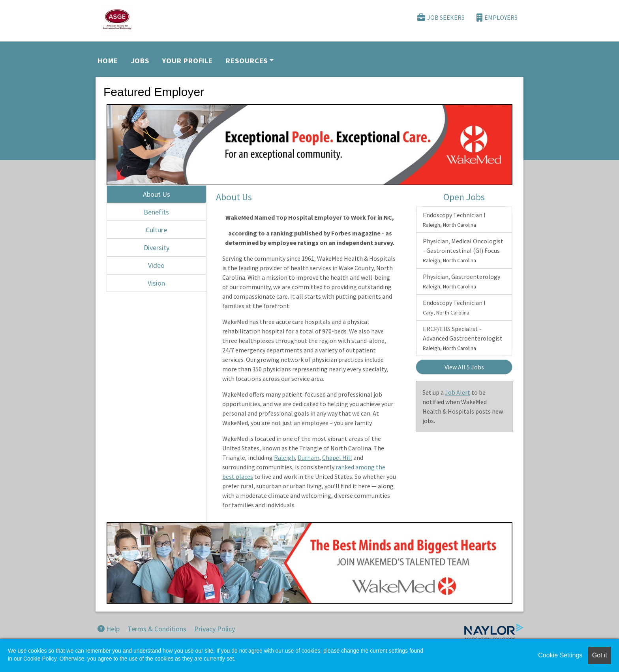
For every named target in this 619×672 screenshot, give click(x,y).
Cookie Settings (560, 655)
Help (109, 629)
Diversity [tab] (157, 248)
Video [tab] (156, 265)
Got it (600, 655)
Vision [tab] (156, 283)
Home (108, 61)
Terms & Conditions (157, 629)
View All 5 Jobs (464, 367)
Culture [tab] (156, 230)
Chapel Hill (337, 457)
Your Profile (188, 61)
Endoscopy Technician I (454, 220)
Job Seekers (441, 18)
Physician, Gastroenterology (461, 281)
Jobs (140, 61)
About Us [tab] (157, 194)
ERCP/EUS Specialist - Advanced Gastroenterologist (463, 338)
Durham (309, 457)
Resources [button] (247, 61)
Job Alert (458, 392)
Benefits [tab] (156, 212)
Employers (497, 18)
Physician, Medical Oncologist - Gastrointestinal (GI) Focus (463, 250)
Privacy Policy (215, 629)
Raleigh (284, 457)
